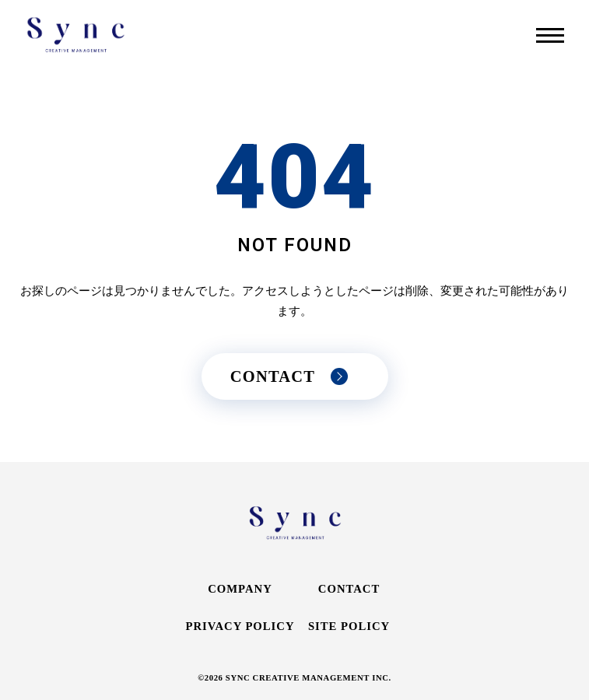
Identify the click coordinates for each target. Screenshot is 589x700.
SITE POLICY (349, 626)
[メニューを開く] (550, 35)
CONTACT (349, 589)
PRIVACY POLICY (240, 626)
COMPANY (240, 589)
